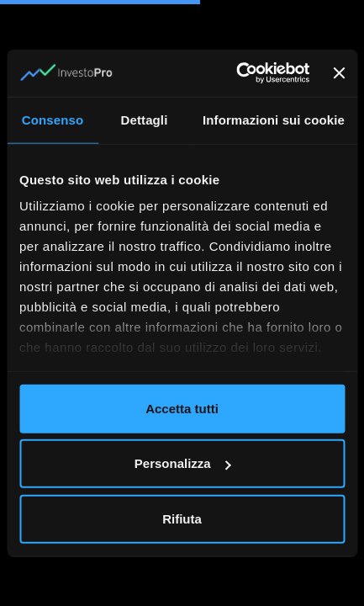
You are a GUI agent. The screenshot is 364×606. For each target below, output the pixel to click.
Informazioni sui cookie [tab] (274, 119)
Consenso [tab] (53, 119)
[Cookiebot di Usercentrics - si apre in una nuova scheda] (236, 73)
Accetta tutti (182, 408)
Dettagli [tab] (145, 119)
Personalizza (183, 463)
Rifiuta (182, 518)
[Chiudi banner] (339, 73)
